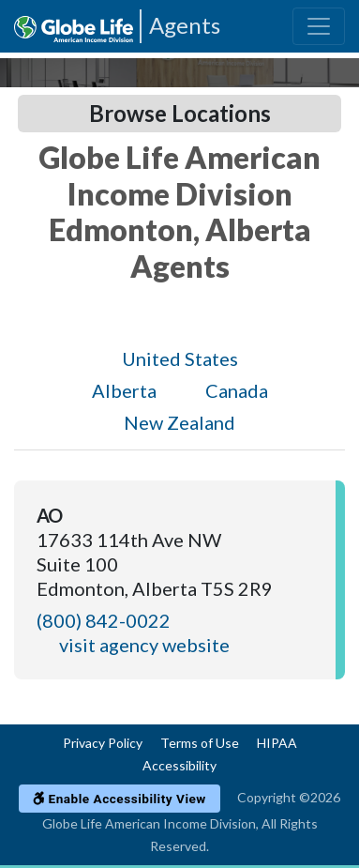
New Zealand (179, 422)
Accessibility (179, 765)
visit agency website (144, 645)
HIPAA (277, 743)
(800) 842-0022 (104, 620)
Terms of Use (200, 743)
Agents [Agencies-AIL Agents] (185, 25)
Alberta (124, 390)
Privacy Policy (103, 743)
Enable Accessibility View (120, 799)
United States (180, 358)
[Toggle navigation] (319, 26)
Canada (237, 390)
